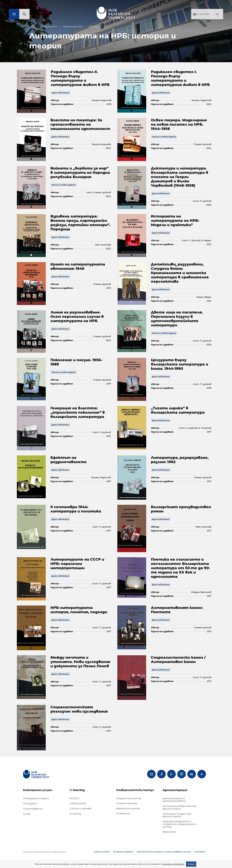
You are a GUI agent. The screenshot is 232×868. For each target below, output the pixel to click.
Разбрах (191, 864)
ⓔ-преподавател (33, 809)
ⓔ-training (75, 814)
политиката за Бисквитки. (173, 864)
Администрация (175, 790)
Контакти (200, 852)
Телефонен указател (123, 852)
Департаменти (49, 27)
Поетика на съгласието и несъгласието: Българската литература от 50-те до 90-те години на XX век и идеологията (181, 568)
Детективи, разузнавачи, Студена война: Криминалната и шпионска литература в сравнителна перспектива (180, 273)
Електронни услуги (38, 790)
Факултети (169, 832)
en (217, 14)
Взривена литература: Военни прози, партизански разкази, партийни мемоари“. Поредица (80, 223)
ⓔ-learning (77, 790)
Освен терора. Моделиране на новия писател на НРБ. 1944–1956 (179, 124)
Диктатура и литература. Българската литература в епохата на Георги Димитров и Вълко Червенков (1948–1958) (180, 177)
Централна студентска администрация (177, 815)
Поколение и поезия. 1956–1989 (76, 362)
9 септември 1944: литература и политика (76, 509)
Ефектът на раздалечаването (69, 460)
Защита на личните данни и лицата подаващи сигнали (164, 852)
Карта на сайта (102, 852)
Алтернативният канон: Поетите (177, 610)
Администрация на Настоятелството (174, 800)
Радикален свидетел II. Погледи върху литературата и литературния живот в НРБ (80, 78)
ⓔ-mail (27, 814)
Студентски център (129, 798)
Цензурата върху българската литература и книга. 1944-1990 (179, 364)
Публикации (94, 27)
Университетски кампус (135, 790)
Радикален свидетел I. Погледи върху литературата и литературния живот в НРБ (180, 78)
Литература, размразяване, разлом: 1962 (180, 460)
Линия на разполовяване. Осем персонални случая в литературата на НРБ (77, 317)
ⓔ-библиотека (78, 803)
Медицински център (128, 808)
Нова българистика (73, 27)
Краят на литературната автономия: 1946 (78, 266)
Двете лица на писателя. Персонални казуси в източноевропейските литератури (177, 319)
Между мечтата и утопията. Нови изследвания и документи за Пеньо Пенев (80, 662)
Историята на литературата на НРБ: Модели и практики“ (175, 221)
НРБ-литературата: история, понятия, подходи (79, 610)
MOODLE (74, 798)
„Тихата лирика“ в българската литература (178, 410)
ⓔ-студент (30, 804)
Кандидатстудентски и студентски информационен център (179, 824)
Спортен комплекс (127, 803)
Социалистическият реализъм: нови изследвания (79, 709)
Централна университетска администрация (179, 807)
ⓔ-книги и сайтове (80, 809)
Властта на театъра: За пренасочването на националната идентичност (80, 124)
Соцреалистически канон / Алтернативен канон (178, 660)
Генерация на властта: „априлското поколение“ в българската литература (78, 412)
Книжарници (123, 813)
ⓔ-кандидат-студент (36, 798)
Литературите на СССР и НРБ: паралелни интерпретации (77, 564)
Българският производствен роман (181, 509)
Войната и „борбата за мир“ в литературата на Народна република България (80, 173)
